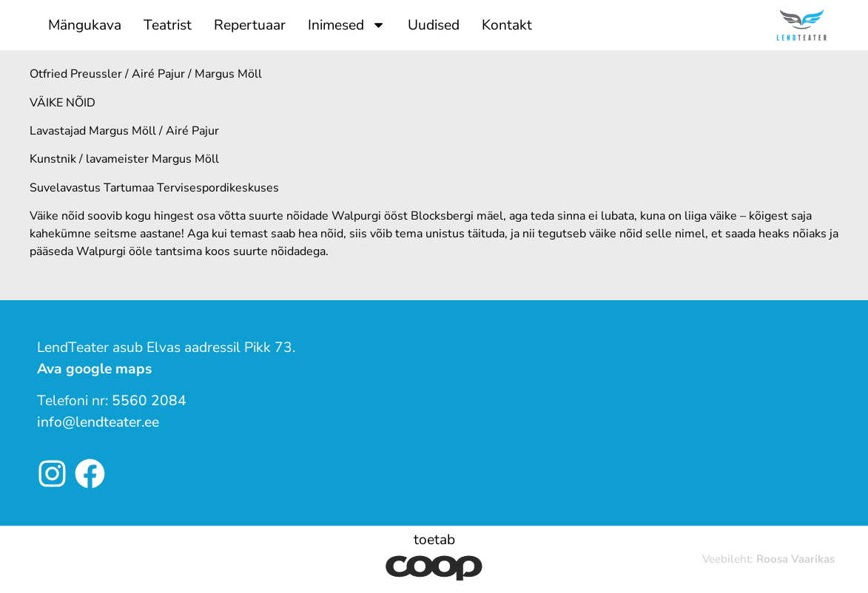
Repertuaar (250, 25)
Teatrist (168, 25)
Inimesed (347, 25)
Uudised (434, 25)
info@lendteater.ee (98, 422)
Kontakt (507, 25)
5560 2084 (149, 401)
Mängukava (85, 25)
